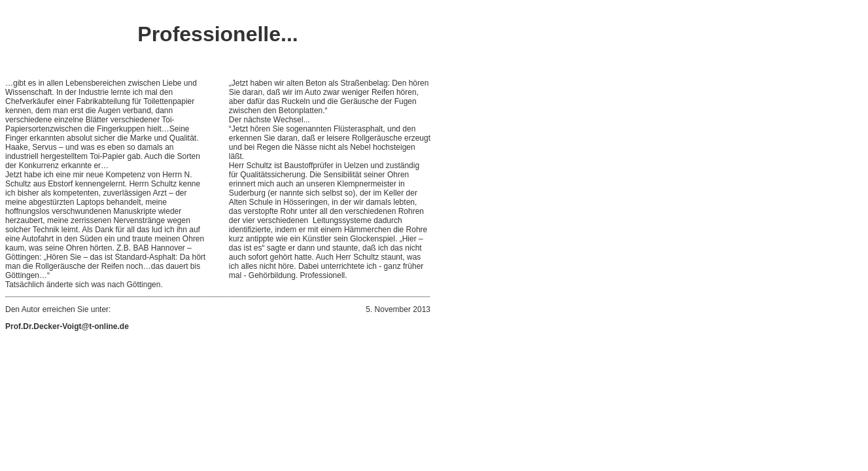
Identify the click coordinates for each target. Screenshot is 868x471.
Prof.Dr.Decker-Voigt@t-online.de (67, 326)
